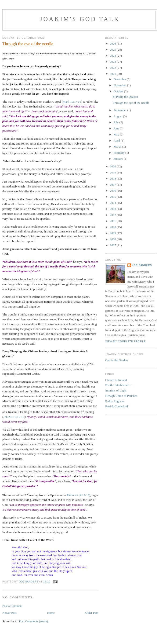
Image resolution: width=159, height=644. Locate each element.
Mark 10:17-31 (72, 102)
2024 (113, 56)
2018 (113, 178)
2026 (113, 43)
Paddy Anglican (115, 401)
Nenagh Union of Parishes (121, 396)
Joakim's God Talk (80, 19)
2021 (113, 74)
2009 (113, 233)
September (121, 110)
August (118, 116)
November (120, 85)
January (119, 159)
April (117, 140)
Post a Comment (12, 606)
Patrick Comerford (117, 406)
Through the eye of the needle (131, 103)
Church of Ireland (116, 380)
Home (51, 613)
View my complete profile (125, 341)
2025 (113, 50)
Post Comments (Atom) (34, 621)
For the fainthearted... (118, 385)
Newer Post (9, 613)
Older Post (92, 613)
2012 (113, 215)
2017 (113, 185)
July (117, 122)
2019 (113, 172)
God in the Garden (116, 360)
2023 (113, 62)
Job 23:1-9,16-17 (14, 417)
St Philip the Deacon (125, 97)
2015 (113, 197)
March (118, 147)
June (117, 128)
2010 (113, 227)
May (117, 134)
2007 (113, 245)
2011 (113, 221)
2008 (113, 239)
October (119, 91)
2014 (113, 203)
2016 (113, 191)
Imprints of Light (116, 390)
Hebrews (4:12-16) (79, 495)
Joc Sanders (142, 265)
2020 (113, 166)
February (119, 153)
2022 (113, 68)
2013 (113, 209)
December (120, 79)
